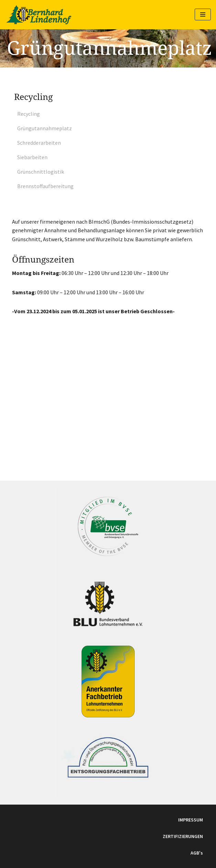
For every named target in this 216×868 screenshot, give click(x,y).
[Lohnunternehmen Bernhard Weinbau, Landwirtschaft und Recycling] (39, 15)
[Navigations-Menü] (203, 14)
